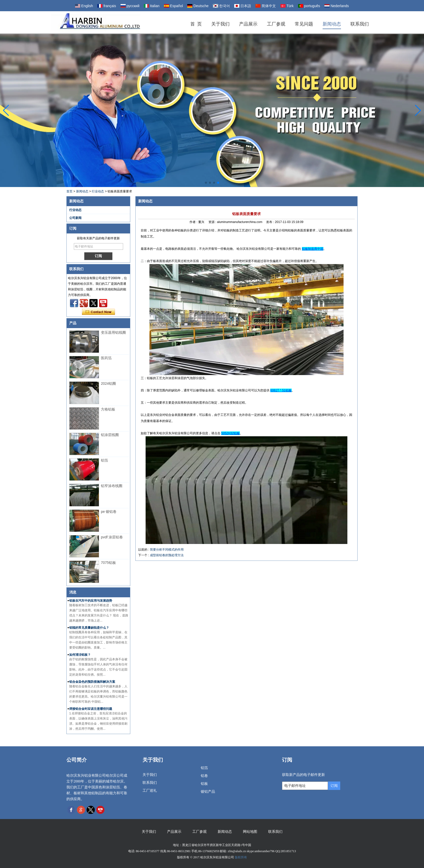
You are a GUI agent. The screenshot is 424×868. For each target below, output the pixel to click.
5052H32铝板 (231, 433)
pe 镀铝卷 (109, 512)
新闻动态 (332, 24)
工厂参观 (276, 24)
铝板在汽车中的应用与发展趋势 (91, 601)
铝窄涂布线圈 (112, 486)
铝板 (204, 784)
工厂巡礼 (150, 791)
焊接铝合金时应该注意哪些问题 (91, 709)
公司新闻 (75, 218)
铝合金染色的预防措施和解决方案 (92, 682)
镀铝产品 (208, 792)
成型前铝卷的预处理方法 (167, 555)
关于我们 (220, 24)
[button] (206, 183)
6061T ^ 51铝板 (281, 390)
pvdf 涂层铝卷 (112, 537)
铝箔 (104, 460)
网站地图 (250, 832)
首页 (69, 191)
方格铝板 (108, 409)
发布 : (270, 222)
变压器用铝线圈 (113, 332)
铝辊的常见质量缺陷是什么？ (89, 628)
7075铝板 (108, 563)
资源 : (213, 222)
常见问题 (304, 24)
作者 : (194, 222)
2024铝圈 (108, 383)
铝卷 (204, 776)
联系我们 (360, 24)
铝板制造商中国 (313, 249)
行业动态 (98, 191)
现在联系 (98, 312)
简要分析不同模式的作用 (167, 550)
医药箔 (106, 358)
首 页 (196, 24)
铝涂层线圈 (110, 435)
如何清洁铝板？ (80, 655)
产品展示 (248, 24)
